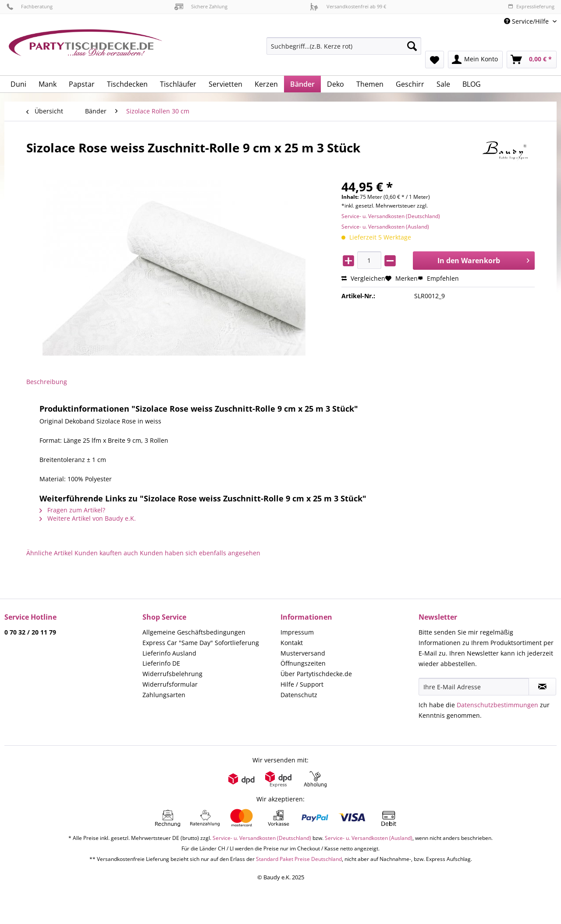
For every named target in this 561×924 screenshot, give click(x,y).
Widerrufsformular (170, 684)
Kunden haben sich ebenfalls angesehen (200, 553)
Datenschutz (299, 695)
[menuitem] (344, 50)
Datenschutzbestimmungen (497, 705)
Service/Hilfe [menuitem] (527, 21)
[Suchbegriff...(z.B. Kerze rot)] (344, 46)
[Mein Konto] (475, 60)
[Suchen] (412, 46)
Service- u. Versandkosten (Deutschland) (391, 216)
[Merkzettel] (435, 60)
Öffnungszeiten (303, 663)
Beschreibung (47, 382)
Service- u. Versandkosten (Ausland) (385, 227)
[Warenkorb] (532, 60)
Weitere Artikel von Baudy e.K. (88, 518)
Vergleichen (363, 278)
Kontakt (292, 643)
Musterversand (303, 653)
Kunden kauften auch (106, 553)
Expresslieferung (531, 6)
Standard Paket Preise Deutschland (299, 859)
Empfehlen (438, 278)
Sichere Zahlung (201, 6)
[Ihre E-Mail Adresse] (474, 687)
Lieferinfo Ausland (169, 653)
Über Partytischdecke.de (316, 674)
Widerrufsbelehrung (172, 674)
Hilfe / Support (302, 684)
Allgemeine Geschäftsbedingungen (194, 632)
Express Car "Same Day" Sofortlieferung (201, 643)
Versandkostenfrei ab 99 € (348, 6)
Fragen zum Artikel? (72, 510)
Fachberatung (30, 6)
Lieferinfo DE (161, 663)
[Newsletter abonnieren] (542, 687)
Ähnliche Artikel (50, 553)
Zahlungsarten (164, 695)
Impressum (297, 632)
